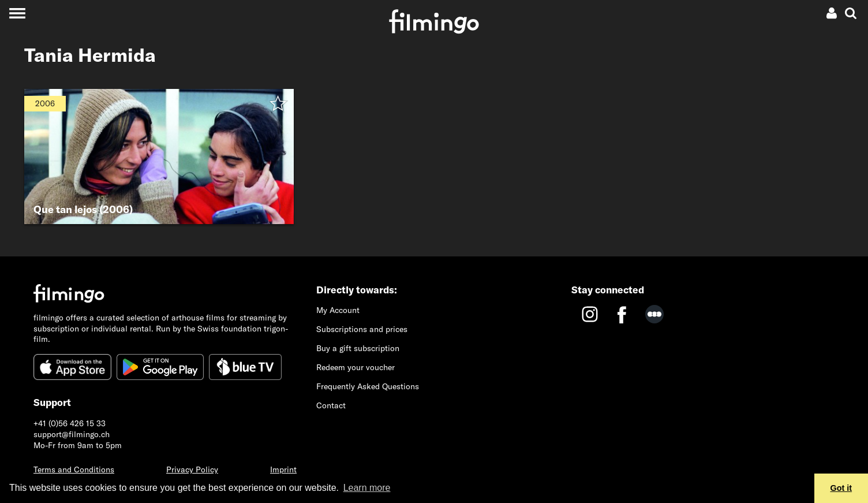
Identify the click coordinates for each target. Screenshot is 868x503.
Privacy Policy (192, 470)
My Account (338, 310)
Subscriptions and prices (362, 329)
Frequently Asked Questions (368, 386)
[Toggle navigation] (17, 13)
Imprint (283, 470)
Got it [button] (841, 488)
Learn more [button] (367, 488)
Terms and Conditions (74, 470)
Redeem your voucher (356, 367)
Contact (331, 405)
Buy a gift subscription (358, 348)
